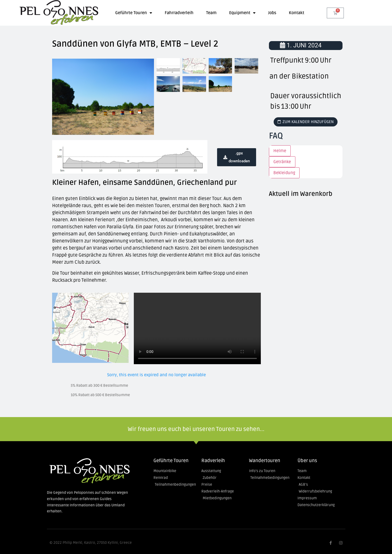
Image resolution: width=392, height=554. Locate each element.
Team (211, 13)
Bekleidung (284, 173)
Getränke (282, 162)
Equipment (242, 13)
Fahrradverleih (179, 13)
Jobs (272, 13)
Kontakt (297, 13)
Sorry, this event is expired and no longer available (156, 375)
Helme (280, 151)
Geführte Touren (134, 13)
